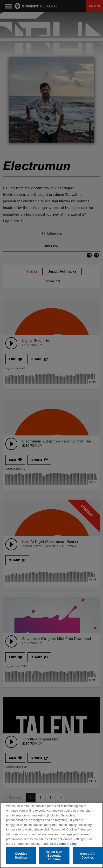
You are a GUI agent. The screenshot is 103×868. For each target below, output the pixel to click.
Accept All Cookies (88, 856)
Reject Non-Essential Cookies (55, 855)
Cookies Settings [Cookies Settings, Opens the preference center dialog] (21, 856)
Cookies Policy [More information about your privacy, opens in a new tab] (65, 844)
